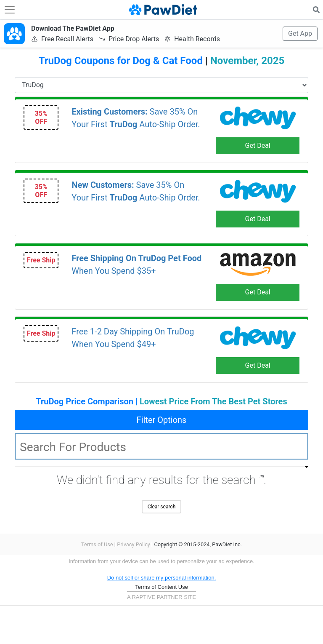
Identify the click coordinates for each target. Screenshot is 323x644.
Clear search (162, 507)
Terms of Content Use (161, 587)
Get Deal (258, 146)
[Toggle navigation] (10, 10)
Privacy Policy (134, 544)
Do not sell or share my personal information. (162, 578)
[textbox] (161, 446)
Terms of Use (97, 544)
